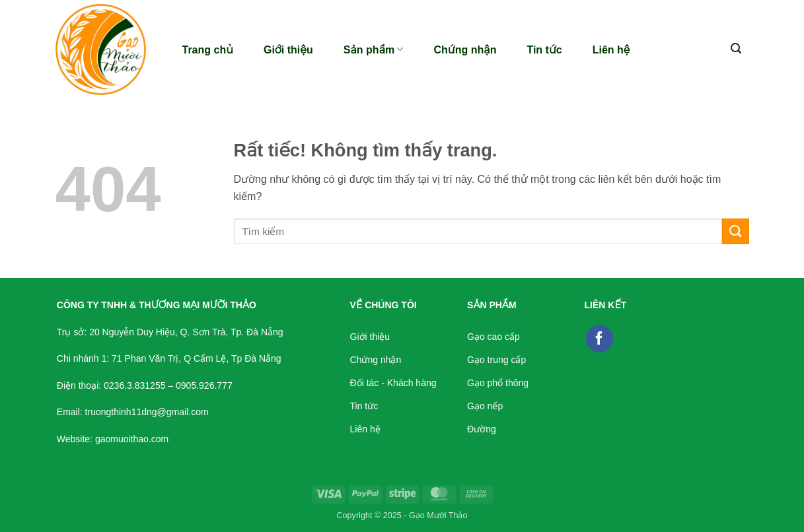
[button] (736, 49)
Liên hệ (611, 50)
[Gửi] (735, 231)
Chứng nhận (465, 50)
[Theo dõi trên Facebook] (600, 339)
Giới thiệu (288, 50)
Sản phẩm (374, 49)
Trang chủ (208, 50)
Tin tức (544, 50)
